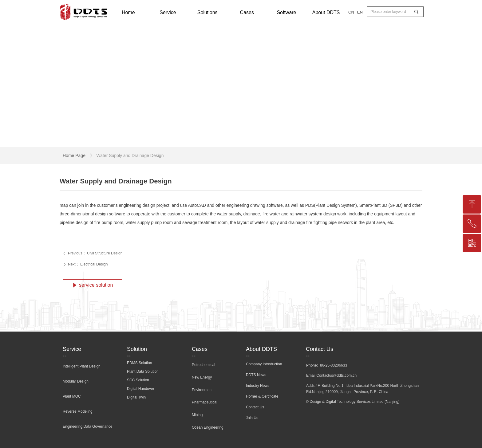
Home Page (74, 155)
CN (351, 12)
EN (360, 12)
